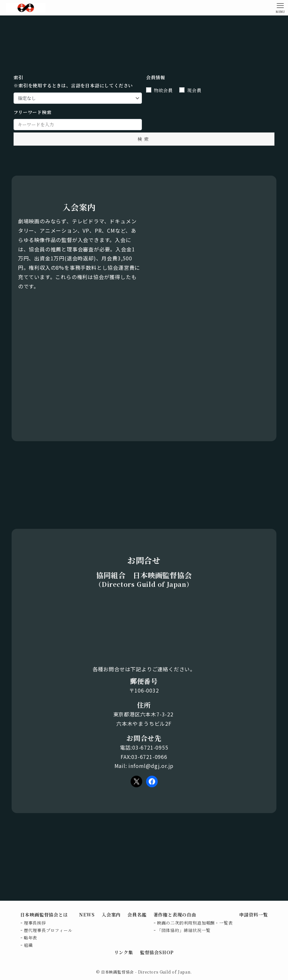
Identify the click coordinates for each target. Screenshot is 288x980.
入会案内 (111, 915)
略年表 (30, 938)
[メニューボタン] (280, 8)
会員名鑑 (137, 915)
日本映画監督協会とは (44, 915)
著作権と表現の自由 (175, 915)
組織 (28, 945)
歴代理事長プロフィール (48, 930)
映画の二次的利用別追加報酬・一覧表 (195, 923)
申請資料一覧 (254, 915)
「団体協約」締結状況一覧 (184, 930)
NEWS (87, 915)
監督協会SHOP (157, 952)
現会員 (194, 90)
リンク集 (124, 952)
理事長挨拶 (35, 923)
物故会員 (163, 90)
